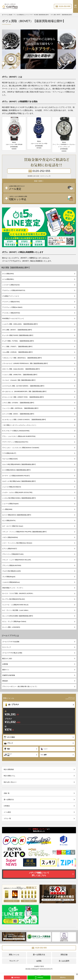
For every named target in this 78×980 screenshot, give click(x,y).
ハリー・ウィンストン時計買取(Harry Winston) (17, 543)
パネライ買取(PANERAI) (10, 537)
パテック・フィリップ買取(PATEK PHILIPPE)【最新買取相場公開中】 (25, 532)
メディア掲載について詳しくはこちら (39, 874)
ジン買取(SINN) (7, 509)
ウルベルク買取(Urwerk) (10, 459)
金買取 (39, 961)
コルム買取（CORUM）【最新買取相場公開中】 (18, 352)
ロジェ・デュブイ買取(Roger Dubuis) (14, 621)
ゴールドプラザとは (10, 636)
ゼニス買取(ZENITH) (9, 521)
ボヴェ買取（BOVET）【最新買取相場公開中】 (17, 330)
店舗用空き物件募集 (9, 675)
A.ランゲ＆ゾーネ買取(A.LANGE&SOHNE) (16, 431)
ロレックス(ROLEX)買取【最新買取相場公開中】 (18, 616)
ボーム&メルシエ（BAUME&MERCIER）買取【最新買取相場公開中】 (25, 391)
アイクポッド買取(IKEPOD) (11, 313)
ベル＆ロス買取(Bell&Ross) (11, 582)
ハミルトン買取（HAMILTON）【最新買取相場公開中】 (20, 375)
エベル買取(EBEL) (8, 279)
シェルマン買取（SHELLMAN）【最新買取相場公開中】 (20, 324)
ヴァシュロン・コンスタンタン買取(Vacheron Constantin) (21, 448)
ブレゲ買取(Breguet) (9, 577)
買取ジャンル (14, 955)
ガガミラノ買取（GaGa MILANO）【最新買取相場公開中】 (21, 369)
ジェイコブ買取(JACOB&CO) (12, 487)
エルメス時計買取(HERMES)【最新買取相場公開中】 (19, 464)
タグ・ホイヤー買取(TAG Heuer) (13, 526)
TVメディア (14, 961)
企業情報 (5, 664)
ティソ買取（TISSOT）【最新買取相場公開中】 (18, 347)
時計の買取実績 (9, 769)
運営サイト (6, 670)
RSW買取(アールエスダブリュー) (13, 318)
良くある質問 (64, 961)
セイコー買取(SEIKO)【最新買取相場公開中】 (17, 515)
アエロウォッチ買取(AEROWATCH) (14, 290)
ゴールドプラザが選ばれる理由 (12, 653)
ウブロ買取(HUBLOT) (9, 453)
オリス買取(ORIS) (8, 274)
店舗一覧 (7, 793)
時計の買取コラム (9, 776)
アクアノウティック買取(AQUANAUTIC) (15, 442)
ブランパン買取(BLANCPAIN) (12, 565)
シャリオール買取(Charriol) (11, 285)
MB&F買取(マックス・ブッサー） (13, 588)
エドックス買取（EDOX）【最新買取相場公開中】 (18, 414)
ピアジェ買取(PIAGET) (10, 549)
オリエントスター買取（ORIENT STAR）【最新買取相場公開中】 (23, 397)
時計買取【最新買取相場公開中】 (16, 268)
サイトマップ (6, 647)
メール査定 (7, 812)
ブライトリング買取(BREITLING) (13, 554)
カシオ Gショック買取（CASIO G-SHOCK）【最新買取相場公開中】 (24, 420)
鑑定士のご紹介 (7, 658)
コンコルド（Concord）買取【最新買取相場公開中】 (19, 380)
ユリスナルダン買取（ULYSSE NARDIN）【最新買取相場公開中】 (24, 386)
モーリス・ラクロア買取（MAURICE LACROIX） (18, 593)
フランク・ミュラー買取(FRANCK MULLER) (17, 560)
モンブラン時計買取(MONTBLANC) (14, 599)
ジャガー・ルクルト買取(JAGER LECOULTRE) (17, 492)
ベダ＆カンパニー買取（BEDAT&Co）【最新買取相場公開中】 (22, 358)
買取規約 (5, 681)
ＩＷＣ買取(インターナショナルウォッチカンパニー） (20, 425)
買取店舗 (64, 955)
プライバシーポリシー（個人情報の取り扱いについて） (20, 686)
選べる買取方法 (9, 800)
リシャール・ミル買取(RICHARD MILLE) (15, 605)
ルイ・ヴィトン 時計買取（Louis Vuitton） (16, 610)
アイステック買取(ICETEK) (11, 302)
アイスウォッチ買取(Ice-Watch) (12, 307)
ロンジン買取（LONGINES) (11, 627)
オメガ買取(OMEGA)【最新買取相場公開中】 (17, 470)
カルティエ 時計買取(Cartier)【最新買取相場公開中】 (19, 481)
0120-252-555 (63, 6)
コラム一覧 (7, 818)
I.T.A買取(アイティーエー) (11, 296)
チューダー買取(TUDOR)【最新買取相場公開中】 (18, 335)
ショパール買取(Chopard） (11, 504)
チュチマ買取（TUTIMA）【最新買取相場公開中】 (18, 341)
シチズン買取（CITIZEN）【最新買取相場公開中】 (18, 403)
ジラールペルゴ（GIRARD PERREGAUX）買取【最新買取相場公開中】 (25, 363)
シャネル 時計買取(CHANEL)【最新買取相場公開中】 (19, 498)
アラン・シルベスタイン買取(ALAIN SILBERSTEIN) (19, 436)
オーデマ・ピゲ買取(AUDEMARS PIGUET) (16, 476)
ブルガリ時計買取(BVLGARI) (11, 571)
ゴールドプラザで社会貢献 (11, 642)
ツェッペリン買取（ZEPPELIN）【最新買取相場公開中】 (21, 408)
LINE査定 (7, 806)
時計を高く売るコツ (10, 782)
